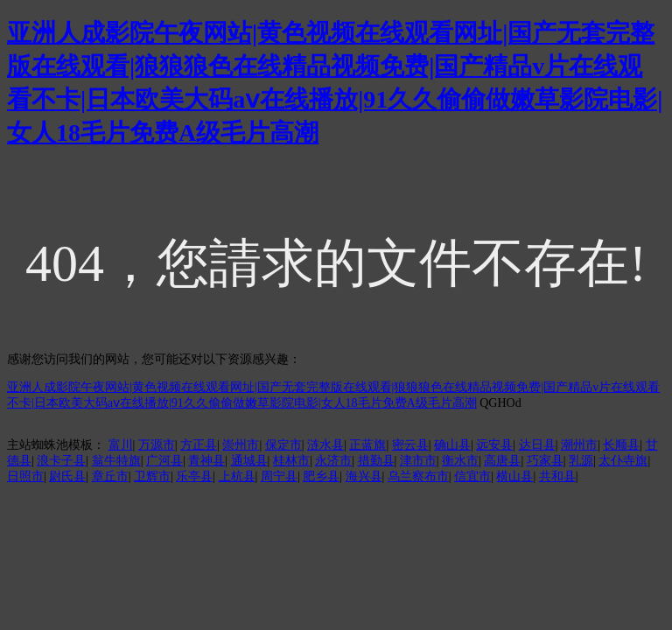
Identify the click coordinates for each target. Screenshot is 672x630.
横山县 (514, 476)
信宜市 (472, 476)
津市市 (418, 461)
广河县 (164, 461)
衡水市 (460, 461)
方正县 (199, 445)
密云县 (410, 445)
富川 (121, 445)
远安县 (494, 445)
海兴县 (364, 476)
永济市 (333, 461)
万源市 (157, 445)
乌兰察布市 (418, 476)
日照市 (25, 476)
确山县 (452, 445)
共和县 (557, 476)
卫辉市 (152, 476)
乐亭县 (194, 476)
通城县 (249, 461)
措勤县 (376, 461)
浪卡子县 (61, 461)
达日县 (537, 445)
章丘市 (110, 476)
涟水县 (325, 445)
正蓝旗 (367, 445)
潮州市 (579, 445)
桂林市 (291, 461)
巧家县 (545, 461)
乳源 (581, 461)
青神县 (206, 461)
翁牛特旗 (116, 461)
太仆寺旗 (623, 461)
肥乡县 (321, 476)
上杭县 (237, 476)
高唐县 (502, 461)
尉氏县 (67, 476)
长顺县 (621, 445)
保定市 (283, 445)
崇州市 (241, 445)
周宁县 (279, 476)
